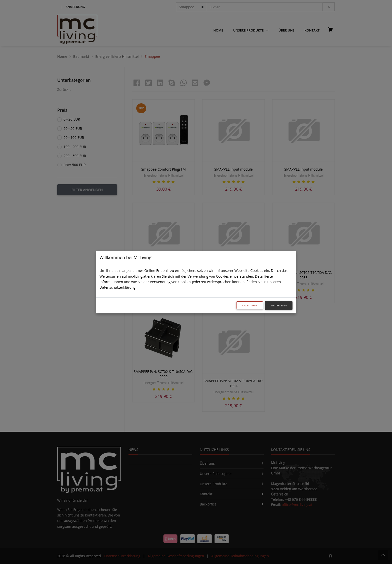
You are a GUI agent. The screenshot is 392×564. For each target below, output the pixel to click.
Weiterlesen (279, 306)
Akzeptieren (250, 306)
